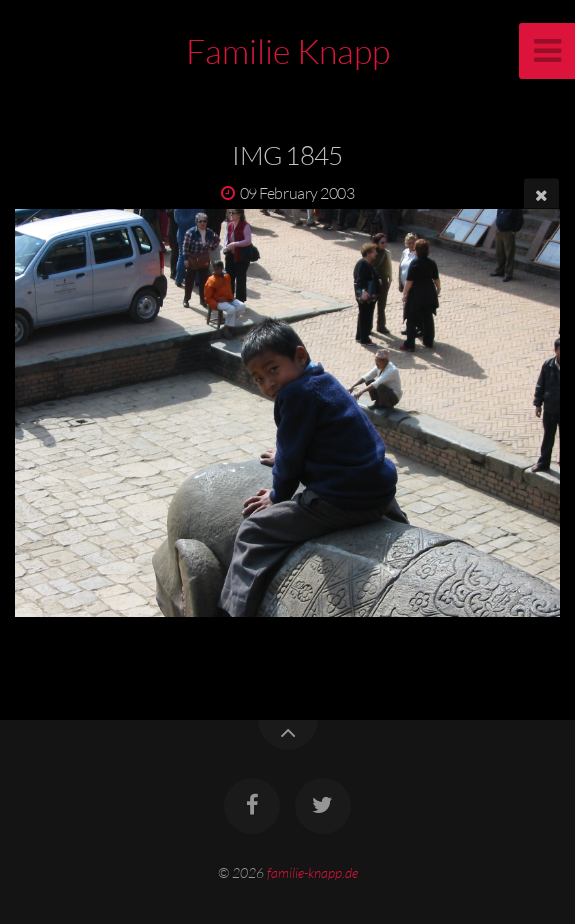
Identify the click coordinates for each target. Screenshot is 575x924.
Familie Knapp (288, 51)
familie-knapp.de (312, 872)
